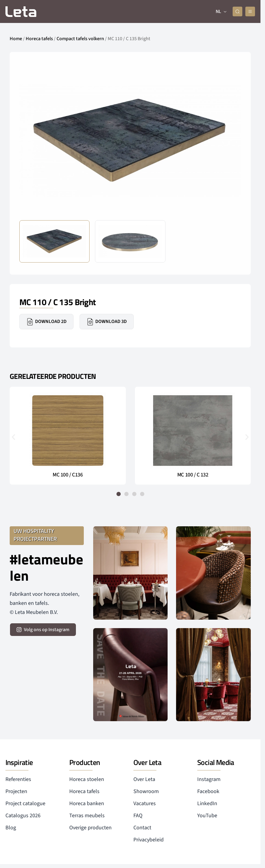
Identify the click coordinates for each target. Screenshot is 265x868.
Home (16, 39)
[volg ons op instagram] (43, 630)
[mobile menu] (250, 11)
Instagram (209, 779)
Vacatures (145, 803)
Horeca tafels (39, 39)
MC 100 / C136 (68, 475)
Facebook (208, 791)
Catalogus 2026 (23, 816)
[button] (13, 437)
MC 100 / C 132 (193, 475)
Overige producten (90, 828)
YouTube (207, 816)
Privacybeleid (149, 840)
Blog (11, 828)
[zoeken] (237, 11)
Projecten (16, 791)
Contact (142, 828)
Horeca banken (87, 803)
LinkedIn (207, 803)
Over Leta (144, 779)
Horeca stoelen (87, 779)
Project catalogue (25, 803)
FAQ (138, 816)
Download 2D (46, 322)
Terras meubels (87, 816)
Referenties (18, 779)
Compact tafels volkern (80, 39)
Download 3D (107, 322)
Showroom (146, 791)
